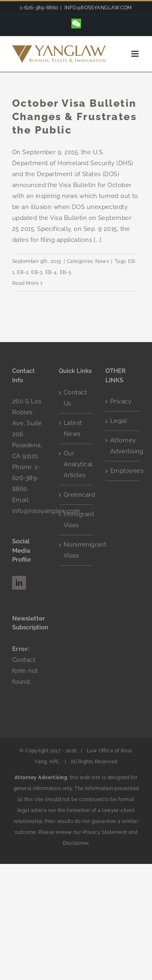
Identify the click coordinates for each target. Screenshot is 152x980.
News (102, 261)
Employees (123, 471)
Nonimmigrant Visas (76, 550)
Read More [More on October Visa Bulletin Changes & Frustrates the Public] (25, 283)
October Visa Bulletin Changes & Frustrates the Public (74, 116)
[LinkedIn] (19, 583)
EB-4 (51, 272)
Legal (119, 421)
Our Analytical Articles (76, 464)
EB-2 (23, 272)
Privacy (121, 401)
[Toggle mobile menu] (136, 54)
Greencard (76, 495)
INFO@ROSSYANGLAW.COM (98, 8)
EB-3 (37, 272)
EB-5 (66, 272)
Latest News (73, 428)
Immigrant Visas (76, 520)
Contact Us (75, 398)
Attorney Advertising (123, 446)
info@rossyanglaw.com (46, 511)
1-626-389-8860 (26, 478)
